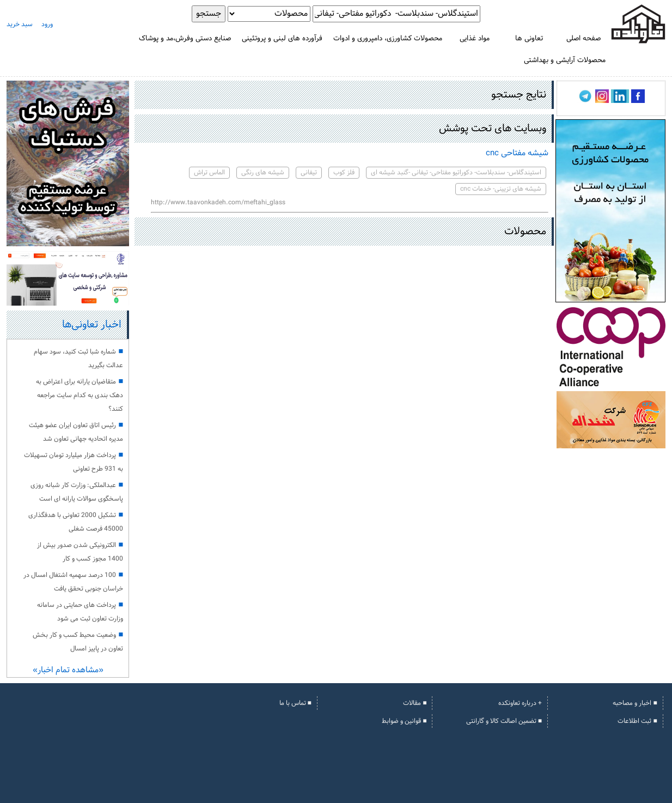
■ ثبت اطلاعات (637, 721)
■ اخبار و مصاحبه (635, 703)
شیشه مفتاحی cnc (517, 153)
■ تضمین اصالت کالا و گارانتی (504, 721)
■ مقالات (415, 703)
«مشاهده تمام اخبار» (68, 670)
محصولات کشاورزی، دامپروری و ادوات (388, 38)
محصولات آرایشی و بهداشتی (565, 60)
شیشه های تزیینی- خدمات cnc (501, 189)
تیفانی (309, 173)
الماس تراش (209, 173)
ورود (47, 25)
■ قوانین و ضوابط (404, 721)
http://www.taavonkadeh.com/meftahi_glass (218, 203)
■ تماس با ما (295, 703)
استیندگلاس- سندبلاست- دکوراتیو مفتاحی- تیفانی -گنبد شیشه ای (456, 173)
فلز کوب (344, 173)
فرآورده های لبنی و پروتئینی (282, 38)
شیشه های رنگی (263, 173)
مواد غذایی (475, 38)
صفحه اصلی (584, 38)
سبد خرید (20, 25)
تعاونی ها (529, 38)
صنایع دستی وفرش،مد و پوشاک (185, 38)
